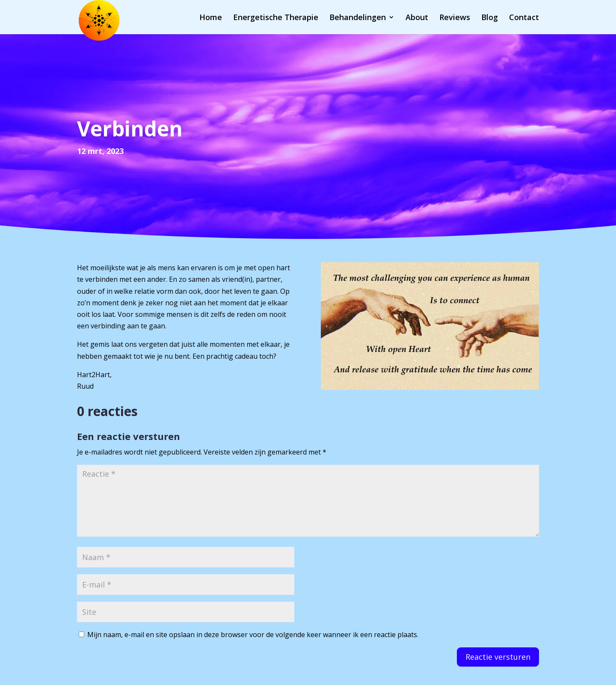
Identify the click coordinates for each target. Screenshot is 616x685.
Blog (490, 18)
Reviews (455, 18)
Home (211, 18)
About (417, 18)
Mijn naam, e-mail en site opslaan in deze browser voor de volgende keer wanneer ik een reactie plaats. (253, 635)
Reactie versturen (498, 657)
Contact (524, 18)
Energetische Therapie (276, 18)
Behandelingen (358, 18)
